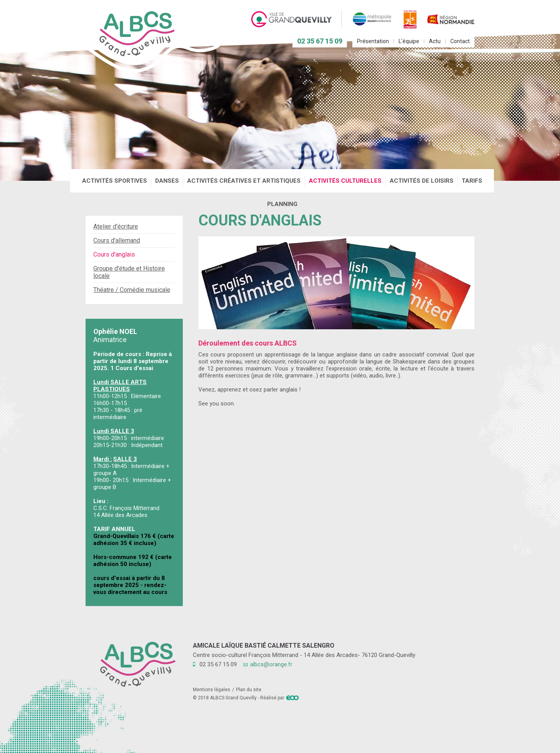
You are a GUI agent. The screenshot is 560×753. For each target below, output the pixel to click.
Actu (435, 41)
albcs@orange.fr (271, 664)
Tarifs (472, 181)
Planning (282, 204)
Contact (460, 41)
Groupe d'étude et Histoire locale (129, 272)
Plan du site (249, 690)
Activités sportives (115, 181)
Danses (167, 181)
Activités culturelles (345, 181)
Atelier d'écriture (116, 226)
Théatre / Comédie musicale (132, 290)
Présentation (373, 41)
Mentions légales (212, 690)
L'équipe (409, 41)
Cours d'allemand (117, 240)
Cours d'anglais (114, 254)
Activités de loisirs (422, 181)
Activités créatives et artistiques (244, 181)
